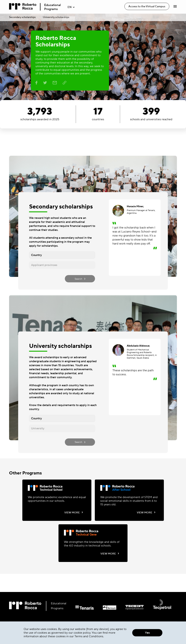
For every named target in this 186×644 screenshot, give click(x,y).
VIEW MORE (74, 512)
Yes (147, 633)
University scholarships (56, 17)
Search (80, 279)
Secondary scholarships (22, 17)
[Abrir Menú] (175, 6)
